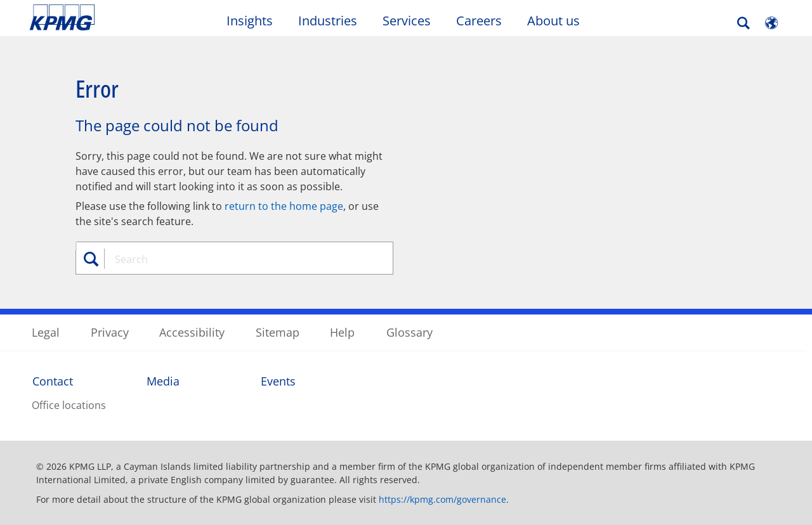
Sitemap (278, 332)
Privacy (110, 332)
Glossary (409, 332)
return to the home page (284, 206)
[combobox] (239, 259)
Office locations (69, 405)
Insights (250, 21)
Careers (479, 21)
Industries (328, 21)
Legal (46, 332)
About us (553, 21)
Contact (53, 381)
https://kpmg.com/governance (442, 499)
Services (407, 21)
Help (342, 332)
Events (278, 381)
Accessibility (192, 332)
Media (163, 381)
